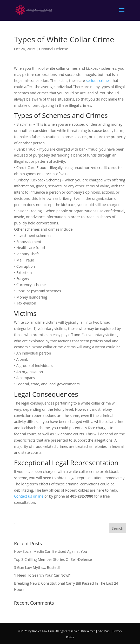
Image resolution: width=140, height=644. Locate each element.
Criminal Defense (54, 49)
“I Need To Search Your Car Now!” (42, 575)
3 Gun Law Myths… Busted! (37, 567)
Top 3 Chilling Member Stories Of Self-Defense (53, 559)
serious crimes (98, 80)
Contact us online (29, 496)
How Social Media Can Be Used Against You (51, 551)
